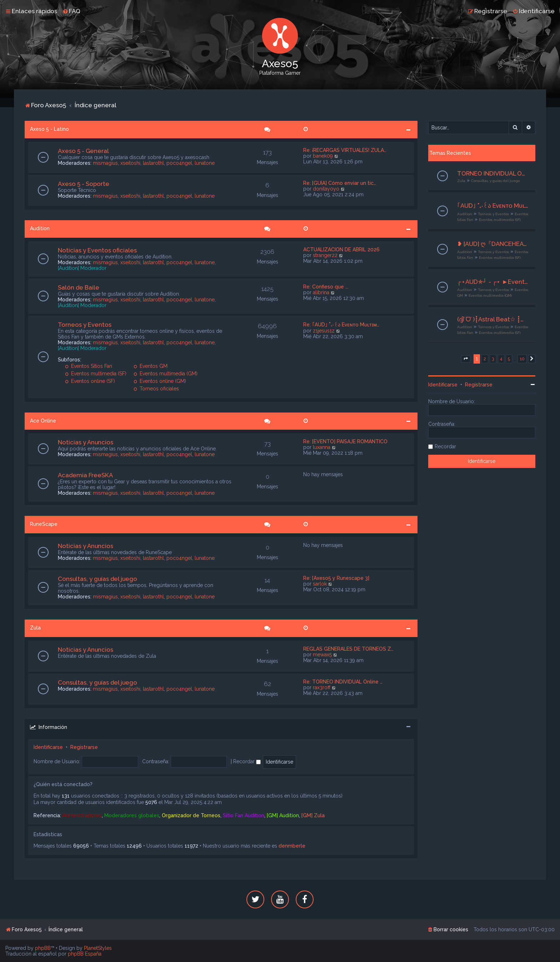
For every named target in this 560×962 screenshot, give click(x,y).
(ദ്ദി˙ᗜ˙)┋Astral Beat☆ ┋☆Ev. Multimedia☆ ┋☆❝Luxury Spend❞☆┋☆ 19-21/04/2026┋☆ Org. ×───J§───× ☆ (493, 319)
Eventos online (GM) (160, 381)
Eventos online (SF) (90, 381)
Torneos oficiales (156, 389)
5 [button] (509, 359)
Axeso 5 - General (83, 151)
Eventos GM (151, 366)
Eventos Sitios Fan (89, 366)
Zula (35, 628)
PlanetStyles (98, 948)
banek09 (323, 156)
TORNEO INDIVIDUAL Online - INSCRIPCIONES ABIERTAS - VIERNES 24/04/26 (493, 173)
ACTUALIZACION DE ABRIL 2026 (341, 250)
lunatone (205, 163)
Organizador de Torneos (191, 815)
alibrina (321, 292)
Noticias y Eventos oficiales (97, 250)
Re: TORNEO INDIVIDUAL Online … (343, 682)
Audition (40, 228)
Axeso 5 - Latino (49, 129)
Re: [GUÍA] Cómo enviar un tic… (340, 183)
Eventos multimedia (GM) (166, 374)
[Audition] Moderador (82, 268)
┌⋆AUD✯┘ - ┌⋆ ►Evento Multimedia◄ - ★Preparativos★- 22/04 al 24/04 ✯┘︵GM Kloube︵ (493, 282)
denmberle (292, 846)
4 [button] (501, 359)
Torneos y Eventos (85, 325)
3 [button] (493, 359)
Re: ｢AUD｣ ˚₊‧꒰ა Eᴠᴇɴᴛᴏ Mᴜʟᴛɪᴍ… (341, 325)
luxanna (322, 447)
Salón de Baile (79, 287)
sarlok (320, 584)
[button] (466, 359)
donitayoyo (326, 189)
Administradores (82, 815)
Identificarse (48, 747)
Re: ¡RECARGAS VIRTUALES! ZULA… (345, 150)
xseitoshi (130, 163)
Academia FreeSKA (85, 475)
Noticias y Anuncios (86, 442)
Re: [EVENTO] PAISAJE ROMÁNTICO (345, 441)
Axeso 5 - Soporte (84, 184)
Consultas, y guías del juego (97, 579)
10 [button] (522, 359)
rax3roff (322, 687)
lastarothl (153, 163)
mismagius (105, 163)
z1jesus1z (324, 331)
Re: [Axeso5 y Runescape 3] (336, 578)
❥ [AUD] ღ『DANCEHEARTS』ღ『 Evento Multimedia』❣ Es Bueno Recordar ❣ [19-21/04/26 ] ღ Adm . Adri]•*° (493, 244)
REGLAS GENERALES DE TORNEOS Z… (348, 649)
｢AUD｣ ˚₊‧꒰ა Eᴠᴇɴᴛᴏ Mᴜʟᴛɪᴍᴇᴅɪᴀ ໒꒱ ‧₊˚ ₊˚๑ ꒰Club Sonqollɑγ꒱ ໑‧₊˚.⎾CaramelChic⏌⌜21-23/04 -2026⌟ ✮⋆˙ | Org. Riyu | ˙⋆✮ (493, 206)
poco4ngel (179, 163)
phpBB (43, 948)
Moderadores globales (132, 815)
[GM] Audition (283, 815)
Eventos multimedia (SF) (96, 374)
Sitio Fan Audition (244, 815)
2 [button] (485, 359)
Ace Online (43, 421)
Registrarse (84, 747)
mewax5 (322, 655)
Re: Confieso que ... (326, 287)
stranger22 (325, 255)
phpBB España (85, 954)
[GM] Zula (313, 815)
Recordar (247, 761)
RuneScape (44, 524)
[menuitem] (71, 11)
